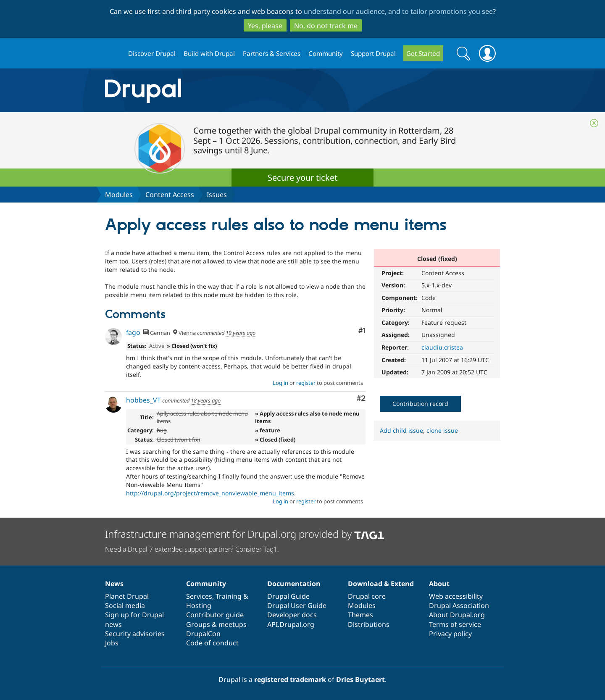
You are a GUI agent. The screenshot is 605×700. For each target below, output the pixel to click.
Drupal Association (459, 605)
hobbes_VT (143, 400)
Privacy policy (450, 634)
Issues (217, 195)
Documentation (294, 584)
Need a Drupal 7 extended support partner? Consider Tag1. (192, 549)
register (306, 383)
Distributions (369, 624)
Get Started (423, 53)
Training (229, 596)
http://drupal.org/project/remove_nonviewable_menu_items (210, 493)
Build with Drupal (209, 53)
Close (594, 123)
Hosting (199, 605)
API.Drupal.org (291, 624)
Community (326, 53)
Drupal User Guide (297, 605)
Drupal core (367, 596)
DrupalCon (203, 634)
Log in (280, 383)
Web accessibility (456, 596)
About (439, 584)
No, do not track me (326, 26)
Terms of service (455, 624)
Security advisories (135, 634)
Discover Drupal (152, 53)
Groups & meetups (216, 624)
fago (133, 332)
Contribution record (420, 404)
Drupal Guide (288, 596)
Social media (125, 605)
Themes (360, 615)
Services (199, 596)
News (114, 584)
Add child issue (401, 430)
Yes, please (265, 26)
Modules (119, 195)
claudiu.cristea (442, 347)
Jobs (112, 643)
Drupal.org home (113, 54)
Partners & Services (272, 53)
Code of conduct (212, 643)
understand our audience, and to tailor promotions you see (398, 11)
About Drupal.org (457, 615)
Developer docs (292, 615)
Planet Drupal (127, 596)
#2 (361, 399)
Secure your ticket (302, 178)
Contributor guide (215, 615)
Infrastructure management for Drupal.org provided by (245, 534)
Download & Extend (381, 584)
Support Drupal (373, 53)
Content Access (170, 195)
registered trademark (290, 679)
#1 (362, 331)
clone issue (442, 430)
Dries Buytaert (360, 679)
